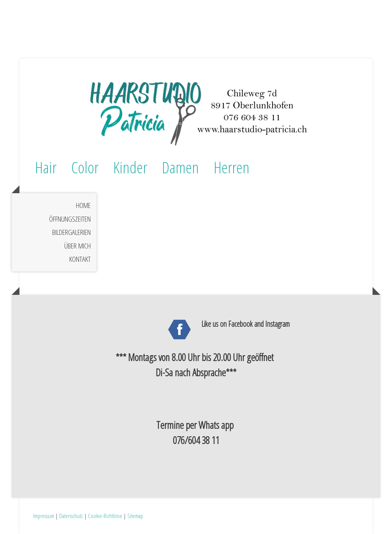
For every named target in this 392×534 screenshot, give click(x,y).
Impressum (44, 516)
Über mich (77, 246)
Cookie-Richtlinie (105, 516)
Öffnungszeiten (70, 219)
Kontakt (80, 259)
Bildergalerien (71, 232)
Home (83, 205)
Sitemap (135, 516)
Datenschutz (71, 516)
